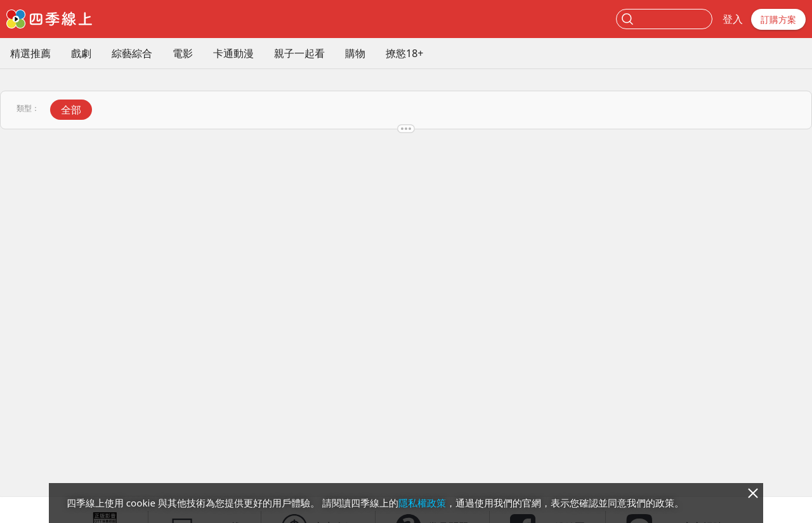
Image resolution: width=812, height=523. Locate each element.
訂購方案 (778, 19)
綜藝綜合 (132, 53)
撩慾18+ (404, 53)
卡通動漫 (233, 53)
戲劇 (81, 53)
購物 (355, 53)
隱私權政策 (422, 503)
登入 (733, 19)
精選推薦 (30, 53)
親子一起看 (299, 53)
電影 (183, 53)
